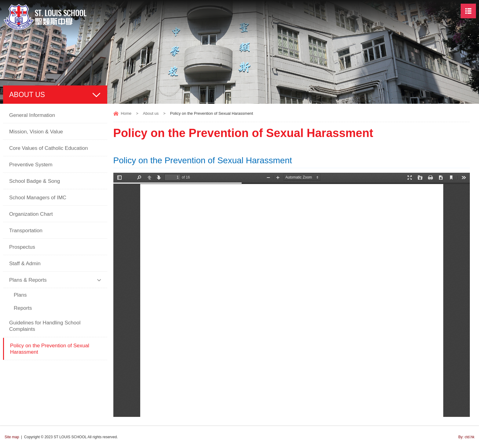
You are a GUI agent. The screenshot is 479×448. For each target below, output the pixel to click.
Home (126, 113)
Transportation (26, 231)
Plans (20, 295)
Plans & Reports (28, 280)
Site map (12, 437)
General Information (32, 115)
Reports (23, 308)
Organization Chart (31, 214)
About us (151, 113)
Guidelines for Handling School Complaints (45, 326)
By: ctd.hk (466, 437)
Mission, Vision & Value (36, 132)
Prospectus (22, 247)
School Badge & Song (35, 181)
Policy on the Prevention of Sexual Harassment (50, 349)
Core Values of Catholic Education (49, 148)
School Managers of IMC (38, 198)
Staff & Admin (25, 264)
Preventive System (31, 165)
